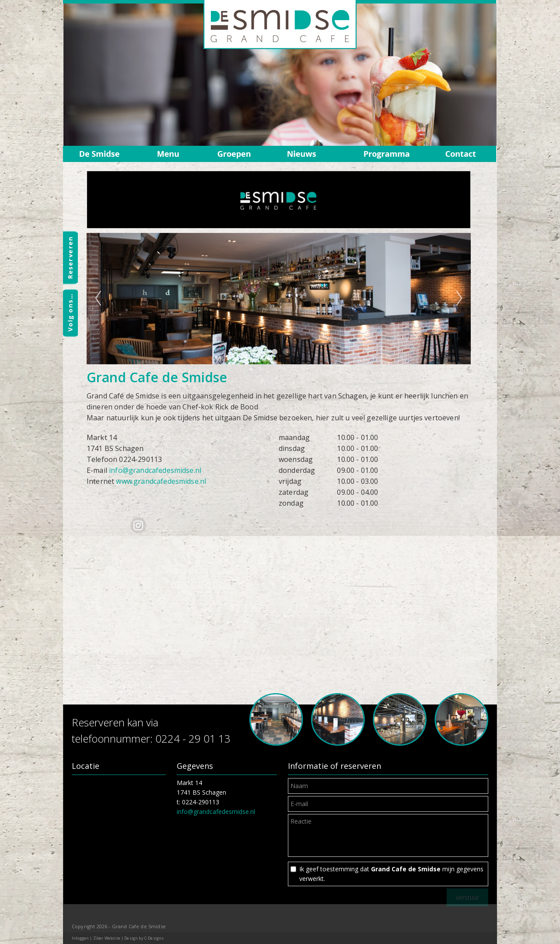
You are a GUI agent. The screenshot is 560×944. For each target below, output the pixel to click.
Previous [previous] (98, 299)
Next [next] (459, 299)
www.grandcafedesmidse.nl (161, 481)
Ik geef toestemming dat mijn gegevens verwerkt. (391, 874)
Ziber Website (107, 938)
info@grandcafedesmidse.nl (155, 470)
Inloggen (80, 938)
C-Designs (154, 938)
